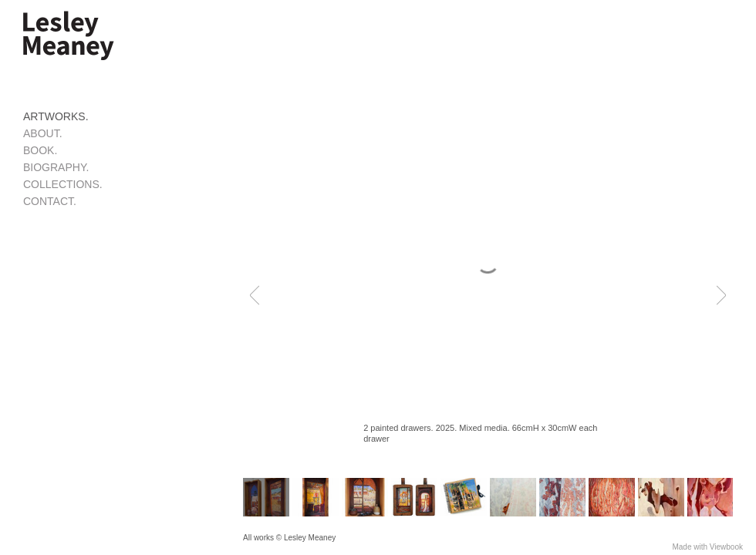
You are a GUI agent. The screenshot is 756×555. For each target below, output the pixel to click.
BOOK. (40, 150)
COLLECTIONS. (63, 184)
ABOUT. (43, 133)
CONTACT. (50, 201)
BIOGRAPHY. (56, 167)
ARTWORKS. (56, 116)
